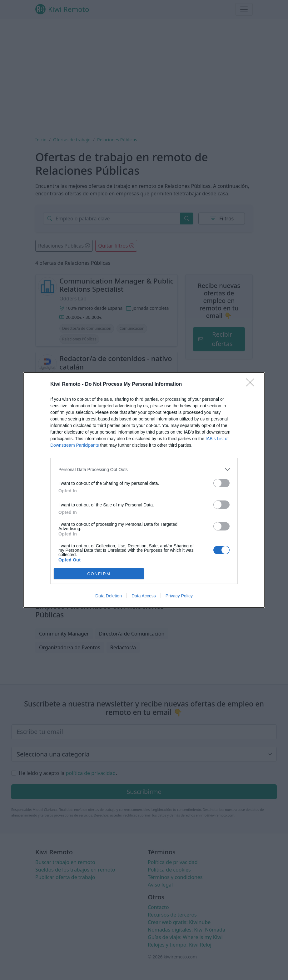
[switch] (221, 483)
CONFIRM (99, 573)
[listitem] (144, 469)
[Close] (252, 384)
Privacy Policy (179, 596)
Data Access (144, 596)
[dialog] (144, 490)
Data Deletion (109, 596)
